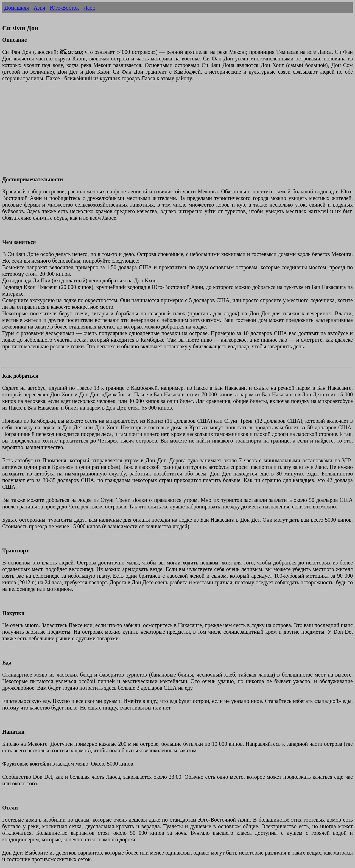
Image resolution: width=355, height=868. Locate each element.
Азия (39, 8)
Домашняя (17, 8)
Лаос (89, 8)
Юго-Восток (64, 8)
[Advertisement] (167, 132)
